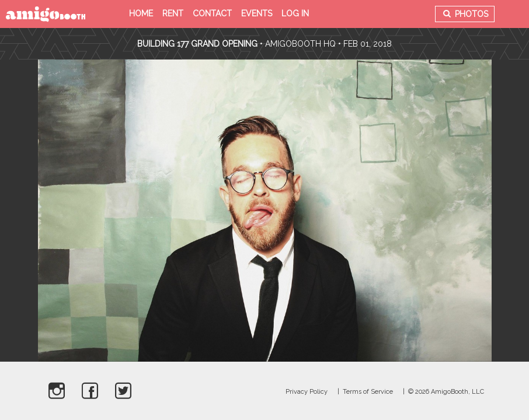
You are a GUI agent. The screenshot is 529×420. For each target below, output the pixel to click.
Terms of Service (368, 392)
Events (257, 13)
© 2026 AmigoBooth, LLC (446, 392)
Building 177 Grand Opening (199, 44)
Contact (212, 13)
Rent (173, 13)
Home (141, 13)
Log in (295, 13)
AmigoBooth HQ (300, 44)
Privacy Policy (307, 392)
